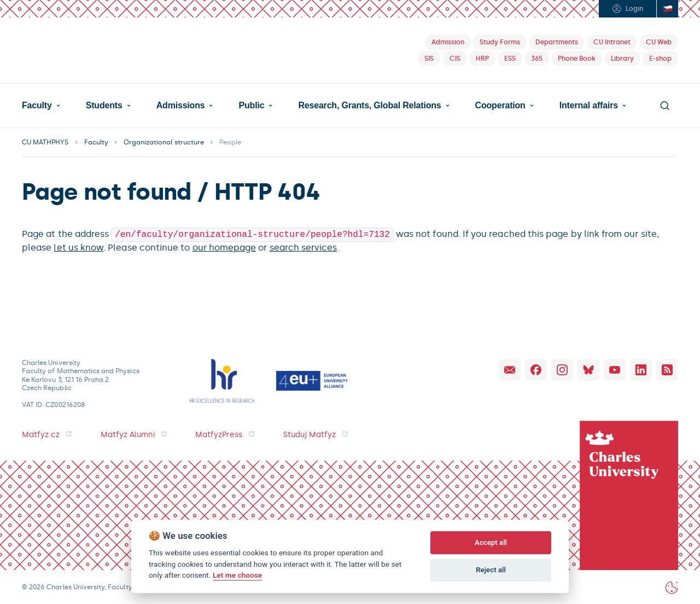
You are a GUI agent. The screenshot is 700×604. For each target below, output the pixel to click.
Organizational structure (164, 142)
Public (252, 106)
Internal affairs (589, 106)
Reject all (491, 570)
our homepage (224, 246)
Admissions (181, 106)
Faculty (37, 106)
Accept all (491, 542)
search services (304, 246)
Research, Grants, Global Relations (369, 106)
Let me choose (237, 575)
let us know (78, 246)
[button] (41, 106)
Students (104, 106)
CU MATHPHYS (45, 142)
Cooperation (500, 106)
